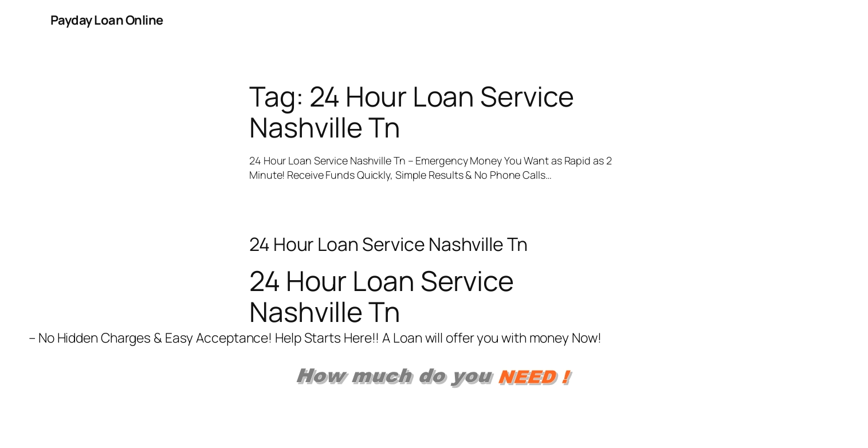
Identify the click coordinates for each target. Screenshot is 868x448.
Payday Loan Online (107, 20)
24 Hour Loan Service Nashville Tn (388, 244)
